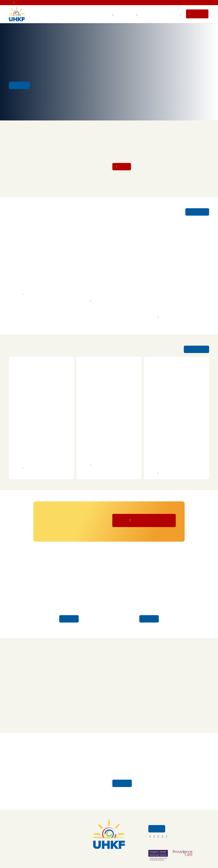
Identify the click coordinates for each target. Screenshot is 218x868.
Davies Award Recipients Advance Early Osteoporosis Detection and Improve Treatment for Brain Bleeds (172, 275)
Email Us (157, 834)
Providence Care (93, 287)
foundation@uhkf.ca (109, 862)
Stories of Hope (149, 606)
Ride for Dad (155, 437)
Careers (44, 844)
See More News (197, 213)
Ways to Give (129, 15)
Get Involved (171, 15)
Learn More (69, 623)
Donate (199, 15)
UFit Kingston (19, 451)
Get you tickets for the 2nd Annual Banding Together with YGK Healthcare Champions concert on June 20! (141, 3)
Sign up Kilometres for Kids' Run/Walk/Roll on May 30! (194, 62)
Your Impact (106, 15)
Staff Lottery (152, 15)
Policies (44, 849)
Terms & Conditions (49, 855)
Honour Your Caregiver (69, 606)
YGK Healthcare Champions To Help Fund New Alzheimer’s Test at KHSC (39, 273)
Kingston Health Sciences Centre (31, 287)
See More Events (197, 351)
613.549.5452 (109, 858)
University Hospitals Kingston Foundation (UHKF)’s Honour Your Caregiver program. (108, 292)
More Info (17, 296)
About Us (45, 832)
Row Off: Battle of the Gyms (30, 437)
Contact (44, 838)
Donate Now (147, 524)
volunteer (130, 284)
